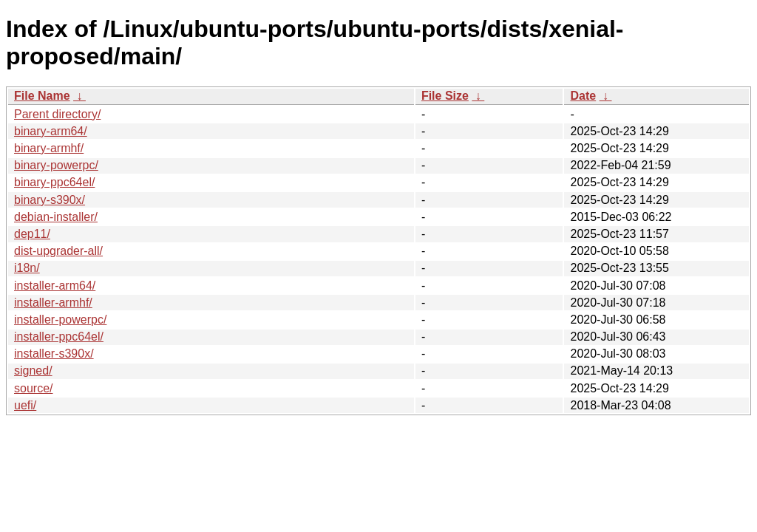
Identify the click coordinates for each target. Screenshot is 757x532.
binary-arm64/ (51, 131)
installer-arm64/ (55, 286)
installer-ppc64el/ (59, 337)
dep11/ (32, 234)
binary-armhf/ (49, 148)
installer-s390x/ (54, 354)
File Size (445, 96)
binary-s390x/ (50, 200)
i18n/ (27, 268)
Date (583, 96)
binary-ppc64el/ (54, 182)
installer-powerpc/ (60, 320)
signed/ (33, 371)
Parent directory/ (57, 114)
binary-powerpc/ (56, 165)
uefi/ (25, 405)
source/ (33, 388)
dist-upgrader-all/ (58, 251)
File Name (42, 96)
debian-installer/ (56, 217)
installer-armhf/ (53, 303)
